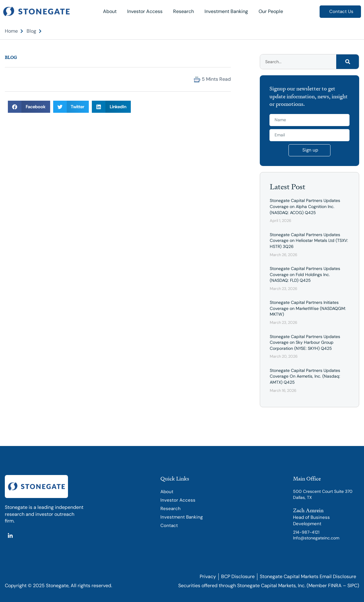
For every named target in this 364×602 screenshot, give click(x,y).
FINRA (335, 586)
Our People (271, 11)
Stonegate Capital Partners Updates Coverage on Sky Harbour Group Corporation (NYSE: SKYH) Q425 (305, 342)
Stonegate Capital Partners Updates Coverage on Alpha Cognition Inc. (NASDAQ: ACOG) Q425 (305, 206)
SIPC (352, 586)
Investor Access (145, 11)
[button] (10, 79)
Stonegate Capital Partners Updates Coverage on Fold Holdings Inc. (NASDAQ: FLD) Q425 (305, 274)
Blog (11, 57)
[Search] (348, 62)
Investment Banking (226, 11)
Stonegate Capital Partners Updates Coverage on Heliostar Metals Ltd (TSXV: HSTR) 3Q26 (309, 241)
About (110, 11)
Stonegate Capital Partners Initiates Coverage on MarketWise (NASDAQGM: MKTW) (308, 308)
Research (184, 11)
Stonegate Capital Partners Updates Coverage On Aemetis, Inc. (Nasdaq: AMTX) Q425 (305, 376)
